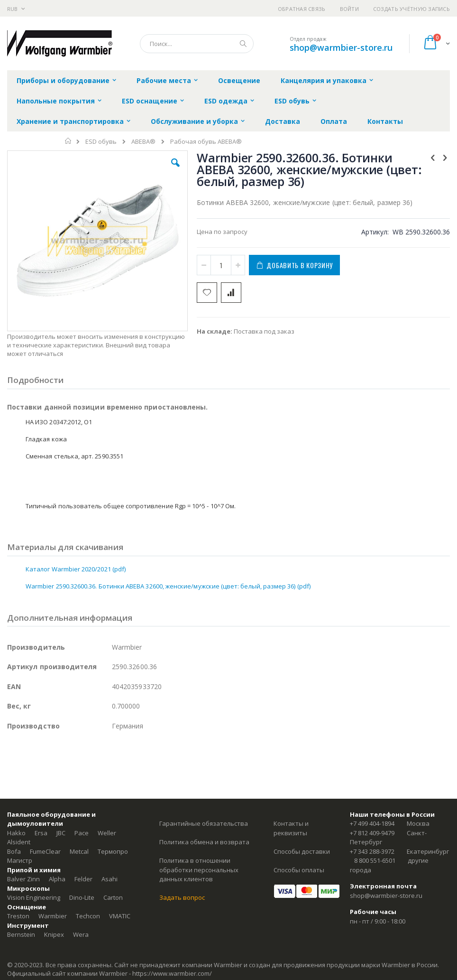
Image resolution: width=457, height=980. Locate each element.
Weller (107, 833)
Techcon (88, 916)
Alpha (57, 879)
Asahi (110, 879)
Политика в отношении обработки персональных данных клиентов (199, 870)
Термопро (113, 851)
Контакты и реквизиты (291, 828)
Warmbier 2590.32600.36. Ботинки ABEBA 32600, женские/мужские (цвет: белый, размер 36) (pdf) (168, 586)
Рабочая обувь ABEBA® (206, 142)
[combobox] (197, 44)
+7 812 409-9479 (372, 833)
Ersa (41, 833)
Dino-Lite (82, 897)
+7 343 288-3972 (372, 851)
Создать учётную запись (411, 9)
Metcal (79, 851)
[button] (175, 170)
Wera (81, 934)
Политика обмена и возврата (204, 842)
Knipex (54, 934)
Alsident (19, 842)
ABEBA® (143, 142)
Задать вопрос (182, 897)
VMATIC (120, 916)
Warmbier (53, 916)
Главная (69, 141)
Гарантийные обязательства (204, 823)
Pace (82, 833)
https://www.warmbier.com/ (172, 973)
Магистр (20, 860)
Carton (113, 897)
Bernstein (21, 934)
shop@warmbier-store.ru (341, 47)
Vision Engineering (34, 897)
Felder (83, 879)
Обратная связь (302, 9)
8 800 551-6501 (375, 860)
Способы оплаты (299, 870)
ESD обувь (101, 142)
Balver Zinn (23, 879)
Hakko (16, 833)
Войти (349, 9)
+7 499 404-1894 (372, 823)
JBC (61, 833)
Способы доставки (302, 851)
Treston (18, 916)
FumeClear (45, 851)
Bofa (14, 851)
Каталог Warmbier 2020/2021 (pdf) (76, 569)
